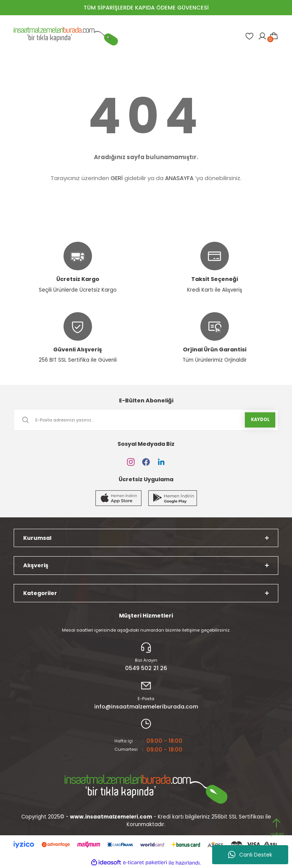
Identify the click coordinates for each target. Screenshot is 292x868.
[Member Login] (262, 36)
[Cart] (274, 36)
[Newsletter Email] (146, 420)
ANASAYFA (179, 178)
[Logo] (66, 36)
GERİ (117, 178)
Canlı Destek (250, 855)
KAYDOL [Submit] (260, 420)
